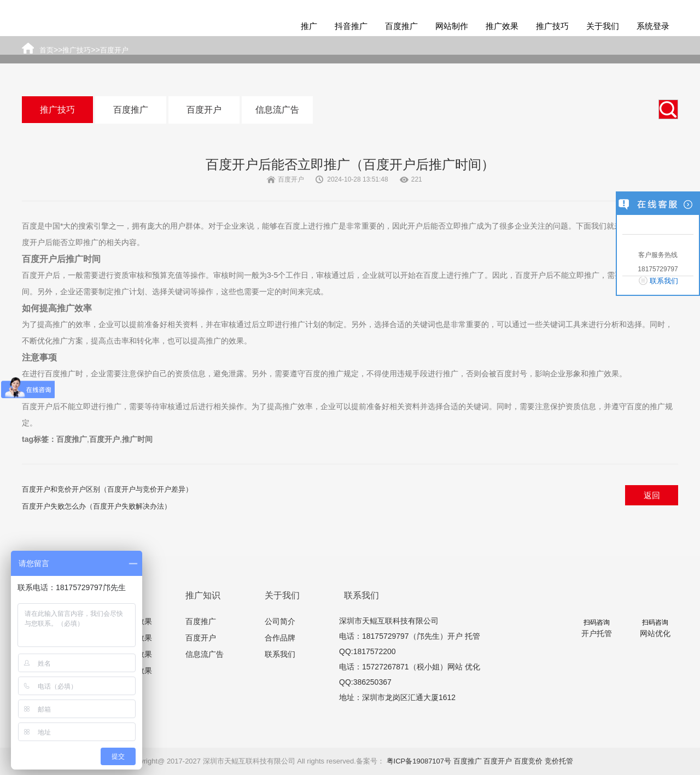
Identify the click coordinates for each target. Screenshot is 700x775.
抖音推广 (351, 26)
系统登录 (653, 26)
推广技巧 (552, 26)
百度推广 (401, 26)
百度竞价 (528, 761)
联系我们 (280, 654)
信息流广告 (277, 110)
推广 (309, 26)
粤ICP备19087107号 (419, 761)
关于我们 (603, 26)
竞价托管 (559, 761)
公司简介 (280, 621)
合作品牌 (280, 638)
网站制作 (452, 26)
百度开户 (204, 110)
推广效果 (502, 26)
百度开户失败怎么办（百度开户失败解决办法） (97, 506)
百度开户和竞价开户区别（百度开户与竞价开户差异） (107, 489)
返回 (652, 495)
